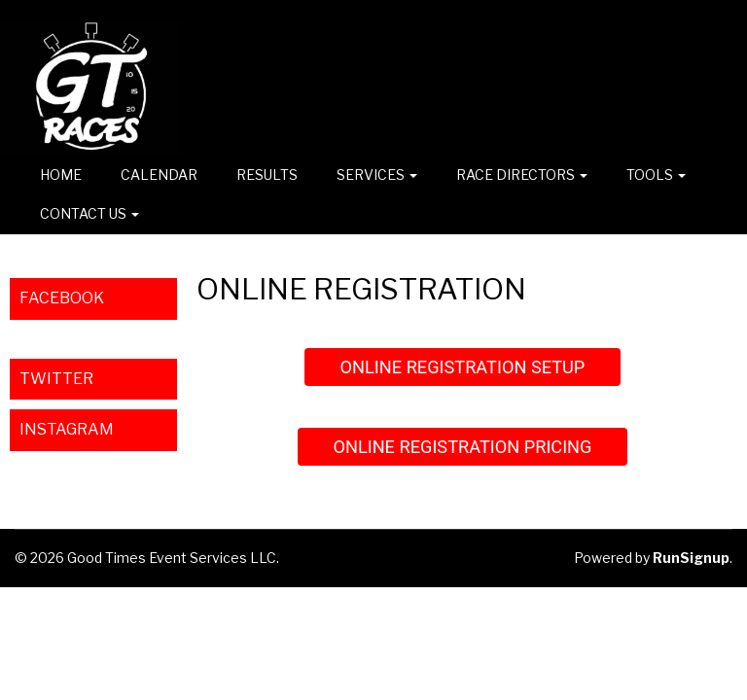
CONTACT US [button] (89, 213)
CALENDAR (159, 175)
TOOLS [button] (656, 175)
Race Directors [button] (522, 175)
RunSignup (691, 558)
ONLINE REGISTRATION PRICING (462, 447)
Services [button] (377, 175)
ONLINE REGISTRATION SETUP (463, 367)
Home (61, 175)
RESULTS (267, 175)
